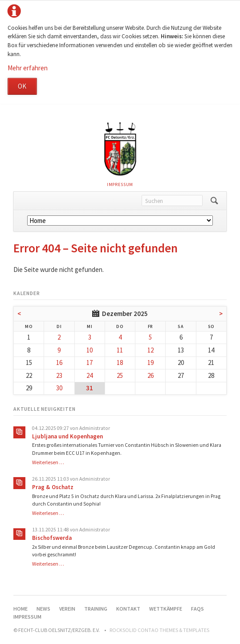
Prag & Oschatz (53, 487)
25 (120, 375)
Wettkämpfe (166, 609)
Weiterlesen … (48, 462)
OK (22, 86)
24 (89, 375)
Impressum (120, 184)
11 (120, 350)
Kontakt (128, 609)
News (43, 609)
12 (151, 350)
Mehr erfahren (28, 68)
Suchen (214, 201)
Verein (67, 609)
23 (59, 375)
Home (20, 609)
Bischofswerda (52, 538)
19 (151, 363)
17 (89, 363)
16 (59, 363)
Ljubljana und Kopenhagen (67, 436)
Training (96, 609)
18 (120, 363)
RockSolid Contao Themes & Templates (159, 630)
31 (89, 388)
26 (151, 375)
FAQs (197, 609)
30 (59, 388)
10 (89, 350)
